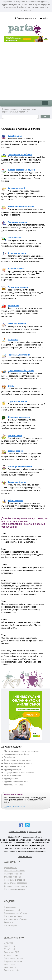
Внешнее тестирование (15, 871)
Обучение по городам (14, 958)
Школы (11, 386)
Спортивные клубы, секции (21, 370)
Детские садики (15, 451)
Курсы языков (11, 907)
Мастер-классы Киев (14, 785)
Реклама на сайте (12, 970)
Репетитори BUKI (12, 952)
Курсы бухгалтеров (13, 769)
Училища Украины (16, 269)
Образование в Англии (14, 766)
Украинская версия (17, 832)
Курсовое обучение (17, 482)
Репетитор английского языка (18, 763)
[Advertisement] (26, 69)
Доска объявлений (17, 324)
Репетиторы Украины (18, 287)
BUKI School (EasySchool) (10, 948)
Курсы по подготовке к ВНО (17, 782)
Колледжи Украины (17, 253)
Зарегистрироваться (25, 18)
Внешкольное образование (21, 206)
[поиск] (20, 117)
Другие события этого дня (15, 807)
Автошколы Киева (12, 776)
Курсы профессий (16, 188)
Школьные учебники (13, 916)
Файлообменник (15, 500)
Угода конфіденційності (31, 837)
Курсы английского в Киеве (17, 754)
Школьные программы (19, 417)
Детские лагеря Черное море (17, 760)
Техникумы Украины (17, 222)
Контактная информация (10, 966)
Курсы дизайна (11, 779)
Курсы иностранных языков (21, 170)
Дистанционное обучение (20, 466)
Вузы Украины (15, 136)
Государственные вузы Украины (19, 773)
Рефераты (13, 339)
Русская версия (34, 832)
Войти (44, 18)
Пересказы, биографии (19, 355)
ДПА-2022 (9, 943)
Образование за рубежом (20, 154)
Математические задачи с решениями (21, 751)
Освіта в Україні (25, 857)
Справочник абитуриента (15, 886)
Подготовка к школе (17, 401)
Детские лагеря (15, 435)
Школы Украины (12, 925)
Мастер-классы (15, 238)
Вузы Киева (9, 757)
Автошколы (13, 305)
